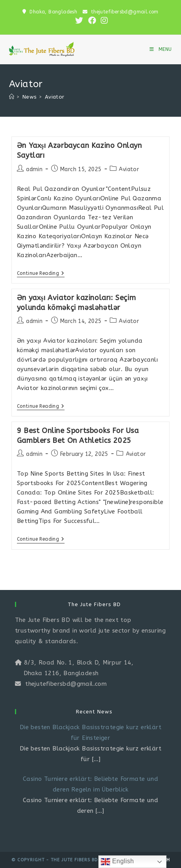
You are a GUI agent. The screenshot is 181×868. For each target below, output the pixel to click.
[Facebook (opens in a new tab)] (92, 21)
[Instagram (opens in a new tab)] (103, 21)
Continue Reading (41, 274)
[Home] (12, 97)
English (117, 862)
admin (34, 169)
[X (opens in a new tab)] (79, 21)
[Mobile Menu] (161, 49)
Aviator (55, 97)
